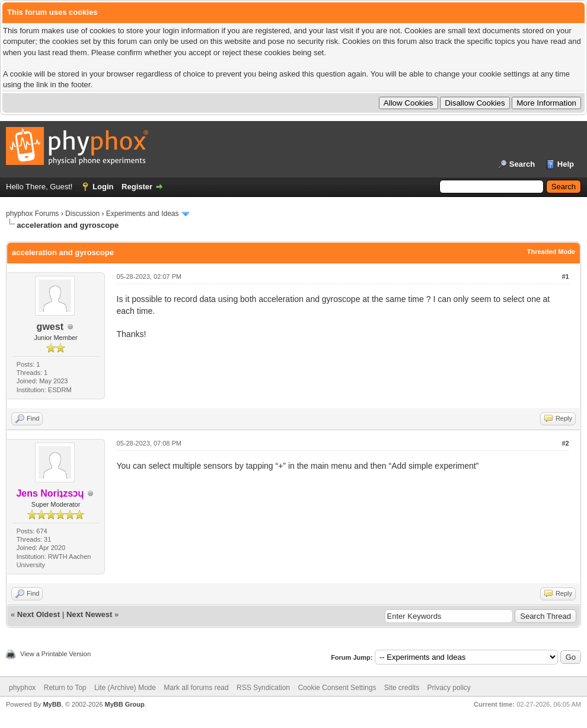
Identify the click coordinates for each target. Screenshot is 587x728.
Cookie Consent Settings (337, 688)
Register (137, 187)
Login (103, 187)
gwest (50, 327)
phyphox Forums (32, 214)
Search (522, 164)
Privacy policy (449, 688)
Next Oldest (39, 614)
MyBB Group (124, 704)
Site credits (402, 688)
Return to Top (65, 688)
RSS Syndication (263, 688)
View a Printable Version (55, 654)
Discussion (82, 214)
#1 (565, 276)
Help (566, 164)
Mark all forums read (196, 688)
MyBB (52, 704)
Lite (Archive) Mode (125, 688)
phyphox (22, 688)
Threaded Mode (551, 252)
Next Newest (89, 614)
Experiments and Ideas (143, 214)
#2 (565, 443)
